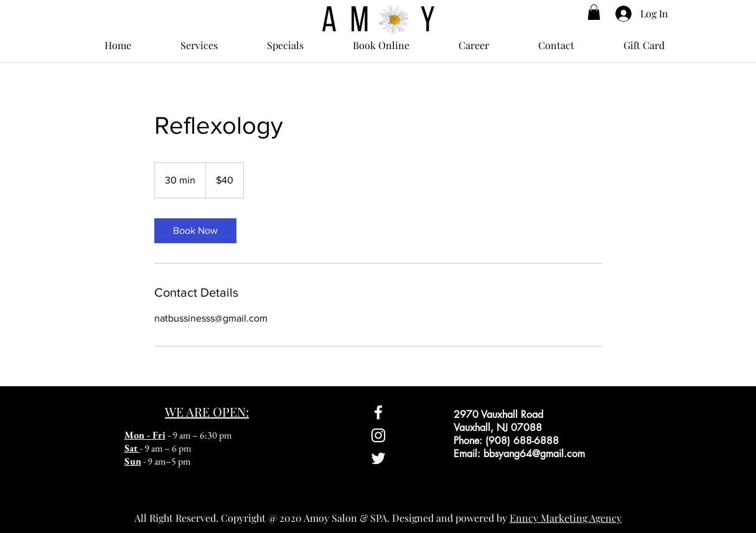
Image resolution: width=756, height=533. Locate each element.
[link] (195, 231)
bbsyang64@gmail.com (534, 454)
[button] (594, 12)
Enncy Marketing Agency (566, 518)
